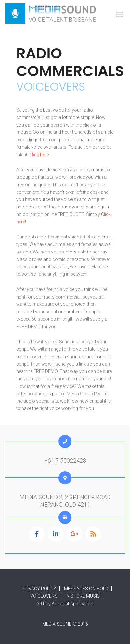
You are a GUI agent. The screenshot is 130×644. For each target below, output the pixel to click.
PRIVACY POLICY (39, 589)
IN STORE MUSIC (83, 596)
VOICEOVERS (44, 596)
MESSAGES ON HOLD (86, 589)
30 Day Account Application (65, 604)
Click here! (39, 155)
